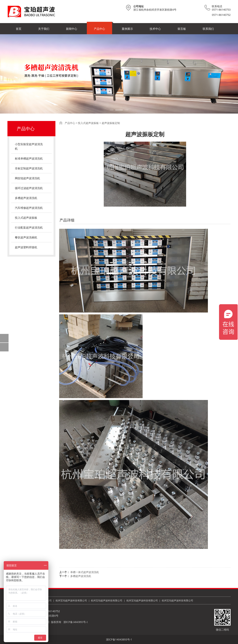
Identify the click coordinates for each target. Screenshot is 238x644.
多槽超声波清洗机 (26, 198)
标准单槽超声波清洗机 (29, 158)
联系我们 (208, 29)
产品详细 (67, 220)
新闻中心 (72, 29)
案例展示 (127, 29)
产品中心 (99, 29)
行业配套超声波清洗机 (29, 227)
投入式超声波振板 (26, 218)
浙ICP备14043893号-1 (76, 622)
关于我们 (44, 29)
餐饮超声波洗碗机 (26, 237)
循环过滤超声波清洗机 (29, 188)
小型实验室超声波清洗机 (29, 146)
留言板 (182, 29)
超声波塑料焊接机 (26, 247)
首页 (19, 29)
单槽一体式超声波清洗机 (85, 572)
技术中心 (155, 29)
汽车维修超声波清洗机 (29, 208)
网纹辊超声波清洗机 (27, 178)
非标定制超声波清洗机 (29, 168)
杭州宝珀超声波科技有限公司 (71, 600)
